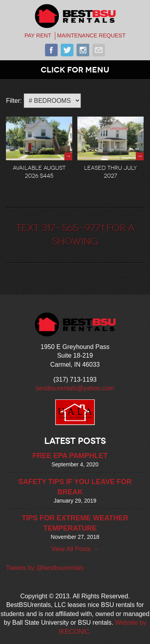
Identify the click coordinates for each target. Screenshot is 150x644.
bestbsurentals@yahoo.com (75, 388)
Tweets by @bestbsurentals (45, 568)
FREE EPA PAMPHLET (70, 456)
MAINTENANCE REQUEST (91, 35)
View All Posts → (75, 549)
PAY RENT (38, 35)
